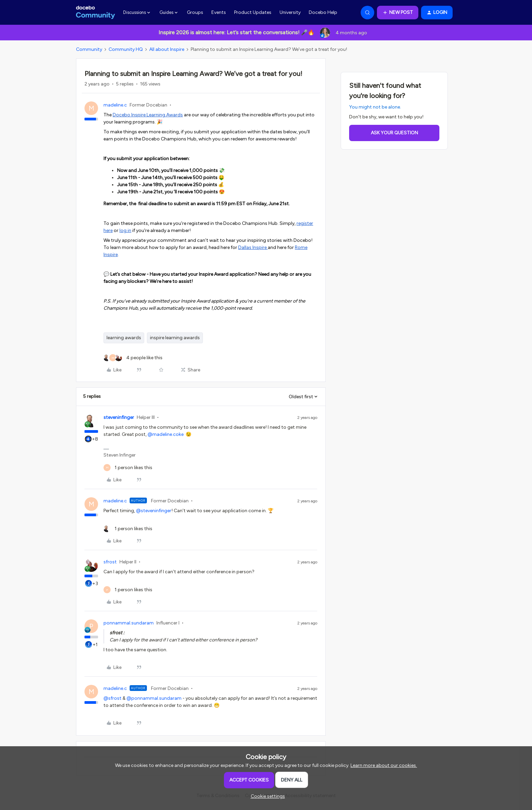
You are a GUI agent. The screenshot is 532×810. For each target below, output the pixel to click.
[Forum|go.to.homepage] (96, 13)
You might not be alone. (375, 107)
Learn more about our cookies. (384, 765)
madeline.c (115, 105)
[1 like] (128, 468)
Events (219, 12)
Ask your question (394, 133)
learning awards (124, 338)
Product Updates (253, 12)
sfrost (110, 562)
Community (89, 49)
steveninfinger (119, 417)
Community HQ (126, 49)
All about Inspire (167, 49)
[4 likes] (133, 358)
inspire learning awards (175, 338)
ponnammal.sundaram (129, 623)
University (290, 12)
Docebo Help (323, 12)
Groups (195, 12)
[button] (398, 13)
